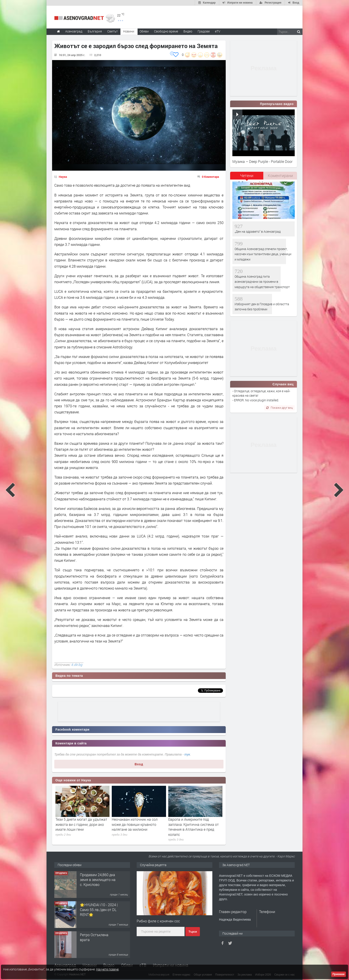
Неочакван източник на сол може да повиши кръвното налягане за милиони (135, 824)
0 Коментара (210, 177)
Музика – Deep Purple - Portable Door (262, 161)
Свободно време (166, 31)
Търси (193, 932)
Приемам (339, 974)
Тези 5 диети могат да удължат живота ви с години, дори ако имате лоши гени (81, 824)
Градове (204, 31)
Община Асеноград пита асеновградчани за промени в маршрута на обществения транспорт (262, 282)
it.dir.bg (77, 665)
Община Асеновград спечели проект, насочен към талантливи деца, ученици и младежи (263, 254)
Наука (63, 177)
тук (187, 754)
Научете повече (107, 969)
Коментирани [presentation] (280, 176)
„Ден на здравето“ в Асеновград (258, 231)
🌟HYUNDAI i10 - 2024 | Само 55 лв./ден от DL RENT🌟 (99, 910)
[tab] (247, 177)
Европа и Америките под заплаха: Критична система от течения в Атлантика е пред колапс (194, 827)
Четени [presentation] (247, 176)
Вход (139, 764)
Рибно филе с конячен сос (158, 921)
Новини (129, 31)
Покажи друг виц (279, 408)
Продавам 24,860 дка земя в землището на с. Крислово (98, 880)
